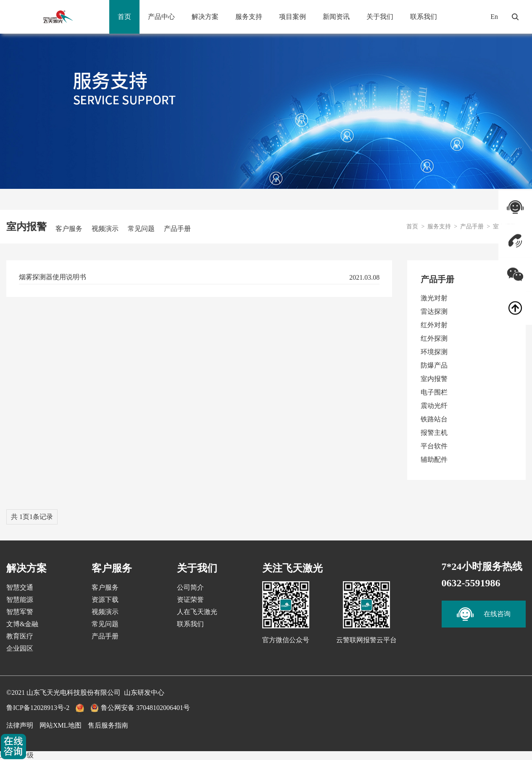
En (494, 17)
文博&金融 (22, 624)
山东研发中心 (144, 692)
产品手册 (177, 229)
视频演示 (105, 229)
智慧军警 (20, 612)
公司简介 (190, 587)
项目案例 (292, 17)
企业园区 (20, 648)
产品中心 (161, 17)
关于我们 (380, 17)
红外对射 (434, 325)
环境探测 (434, 352)
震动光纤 (434, 406)
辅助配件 (434, 459)
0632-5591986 (471, 583)
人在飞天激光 (197, 612)
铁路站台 (434, 419)
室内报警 (434, 379)
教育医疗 (20, 636)
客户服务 (69, 229)
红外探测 (434, 338)
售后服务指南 (108, 725)
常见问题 (141, 229)
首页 (124, 17)
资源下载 (105, 600)
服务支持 (249, 17)
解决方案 (205, 17)
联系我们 (424, 17)
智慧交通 (20, 587)
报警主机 (434, 433)
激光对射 (434, 298)
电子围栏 (434, 392)
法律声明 (20, 725)
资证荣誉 (190, 600)
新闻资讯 (336, 17)
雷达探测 (434, 311)
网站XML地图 (61, 725)
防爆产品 (434, 365)
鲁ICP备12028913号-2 (38, 708)
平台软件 (434, 446)
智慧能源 (20, 600)
